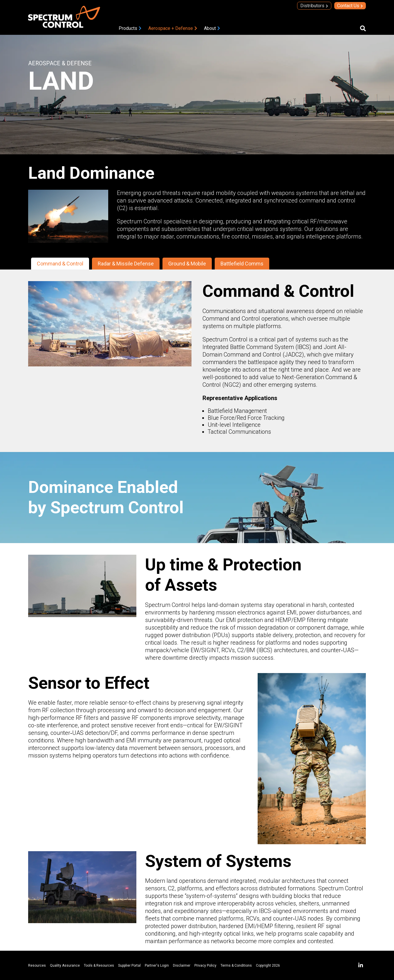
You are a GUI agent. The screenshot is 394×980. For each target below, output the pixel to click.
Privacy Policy (205, 965)
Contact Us (348, 6)
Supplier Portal (129, 965)
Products (128, 28)
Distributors (312, 6)
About (210, 28)
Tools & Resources (99, 965)
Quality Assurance (65, 965)
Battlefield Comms (242, 264)
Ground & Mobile (187, 264)
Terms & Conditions (236, 965)
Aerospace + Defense (171, 28)
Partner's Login (157, 965)
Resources (37, 965)
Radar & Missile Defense (126, 264)
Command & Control (60, 264)
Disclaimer (182, 965)
